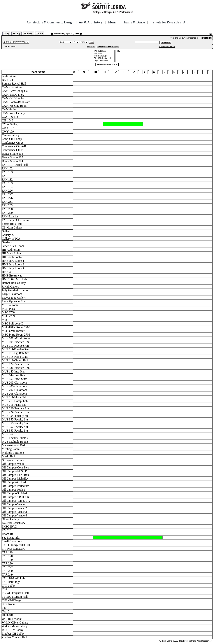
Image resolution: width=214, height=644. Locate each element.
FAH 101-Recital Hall (104, 58)
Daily (6, 34)
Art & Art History (91, 22)
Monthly (28, 34)
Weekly (16, 34)
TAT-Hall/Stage (104, 51)
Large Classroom (104, 61)
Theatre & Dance (133, 22)
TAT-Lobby (104, 54)
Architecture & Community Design (50, 22)
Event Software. (190, 641)
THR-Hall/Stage (104, 56)
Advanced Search (167, 47)
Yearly (40, 34)
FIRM (118, 51)
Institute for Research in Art (169, 22)
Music (112, 22)
